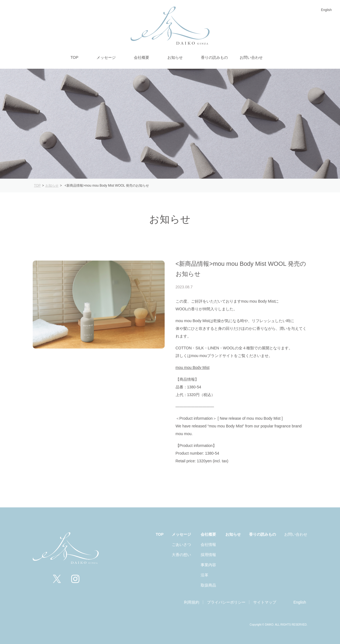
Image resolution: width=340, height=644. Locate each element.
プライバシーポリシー (226, 602)
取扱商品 (208, 585)
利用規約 (192, 602)
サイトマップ (265, 602)
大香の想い (181, 555)
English (326, 10)
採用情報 (208, 555)
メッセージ (181, 534)
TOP (160, 534)
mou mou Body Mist (193, 367)
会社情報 (208, 545)
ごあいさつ (181, 545)
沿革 (204, 575)
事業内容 (208, 565)
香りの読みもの (262, 534)
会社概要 (208, 534)
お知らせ (233, 534)
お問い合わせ (296, 534)
